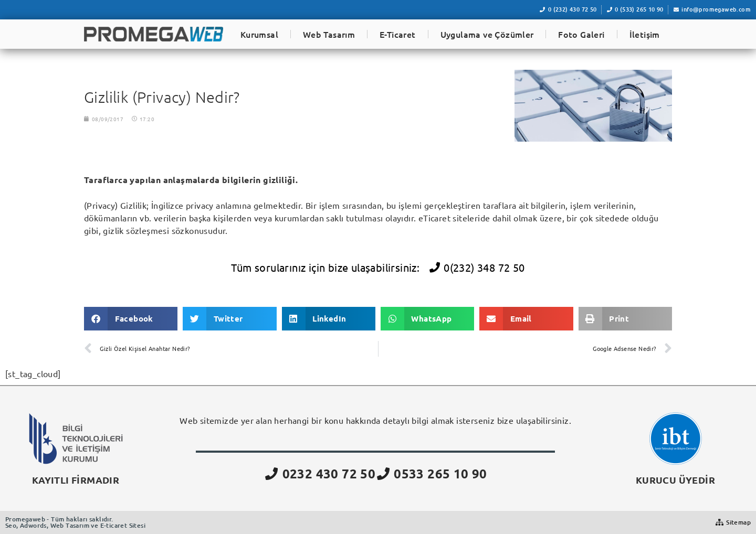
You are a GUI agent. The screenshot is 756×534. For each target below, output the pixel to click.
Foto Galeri (581, 34)
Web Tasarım (329, 34)
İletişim (645, 34)
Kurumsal (259, 34)
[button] (131, 319)
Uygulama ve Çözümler (487, 34)
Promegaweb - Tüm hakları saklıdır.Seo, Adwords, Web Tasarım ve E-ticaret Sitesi (75, 522)
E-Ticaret (398, 34)
